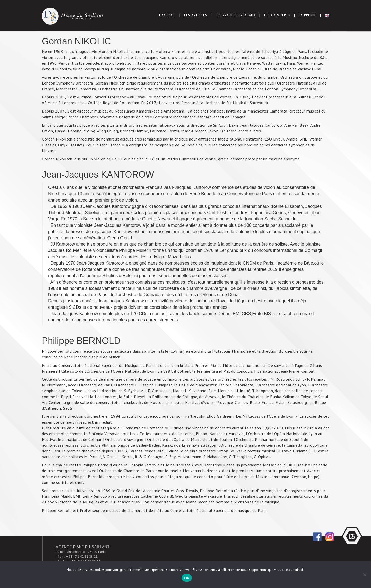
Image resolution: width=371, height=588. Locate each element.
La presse (308, 15)
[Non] (365, 575)
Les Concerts (277, 15)
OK (187, 578)
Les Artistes (196, 15)
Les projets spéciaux (236, 15)
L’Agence (167, 15)
